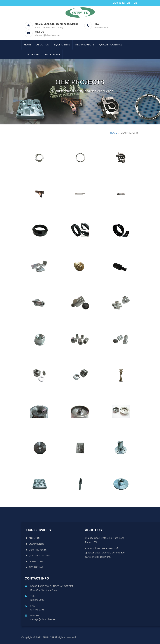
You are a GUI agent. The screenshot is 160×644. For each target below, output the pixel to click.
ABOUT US (43, 45)
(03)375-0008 (101, 28)
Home (28, 45)
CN (128, 3)
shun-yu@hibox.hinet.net (48, 35)
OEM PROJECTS (85, 45)
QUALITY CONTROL (111, 45)
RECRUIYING (52, 54)
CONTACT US (32, 54)
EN (136, 3)
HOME (114, 133)
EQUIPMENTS (62, 45)
